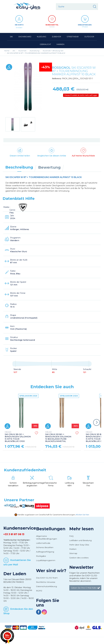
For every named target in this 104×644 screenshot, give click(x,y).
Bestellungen (51, 529)
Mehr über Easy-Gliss (79, 545)
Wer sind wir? (51, 571)
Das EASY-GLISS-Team (47, 578)
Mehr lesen (81, 529)
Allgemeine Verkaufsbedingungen (47, 537)
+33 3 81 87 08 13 (14, 534)
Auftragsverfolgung (45, 552)
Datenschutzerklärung (46, 586)
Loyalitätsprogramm (46, 560)
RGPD (39, 591)
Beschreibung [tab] (19, 167)
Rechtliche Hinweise (46, 582)
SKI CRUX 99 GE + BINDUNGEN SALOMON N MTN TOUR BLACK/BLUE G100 (18, 437)
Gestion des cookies (79, 558)
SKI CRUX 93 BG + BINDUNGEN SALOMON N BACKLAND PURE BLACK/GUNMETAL (58, 437)
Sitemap (73, 553)
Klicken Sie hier (83, 515)
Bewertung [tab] (49, 167)
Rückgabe (41, 556)
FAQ (71, 536)
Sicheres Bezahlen (45, 547)
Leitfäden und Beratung (80, 540)
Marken (73, 549)
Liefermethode (43, 543)
